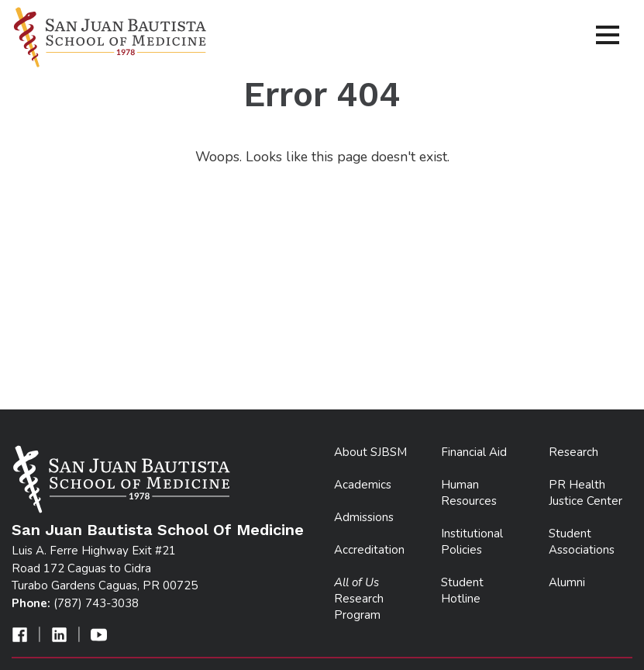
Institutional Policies (472, 542)
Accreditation (369, 550)
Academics (363, 485)
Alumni (567, 582)
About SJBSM (370, 452)
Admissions (364, 517)
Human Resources (469, 493)
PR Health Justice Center (585, 493)
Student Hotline (462, 591)
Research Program (359, 599)
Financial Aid (474, 452)
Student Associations (582, 542)
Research (573, 452)
